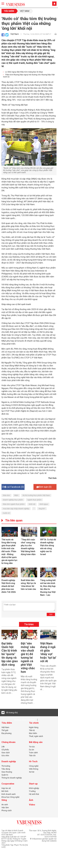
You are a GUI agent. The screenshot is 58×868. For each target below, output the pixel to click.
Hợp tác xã (6, 788)
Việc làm (5, 808)
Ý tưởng (32, 791)
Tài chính (34, 723)
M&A (16, 495)
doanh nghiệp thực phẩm (13, 500)
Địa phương (6, 733)
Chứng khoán (8, 742)
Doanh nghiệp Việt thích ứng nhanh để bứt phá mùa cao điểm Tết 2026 (9, 586)
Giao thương (7, 772)
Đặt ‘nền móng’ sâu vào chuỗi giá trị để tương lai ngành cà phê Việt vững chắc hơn (28, 658)
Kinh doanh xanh (9, 794)
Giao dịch (6, 753)
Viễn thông (34, 769)
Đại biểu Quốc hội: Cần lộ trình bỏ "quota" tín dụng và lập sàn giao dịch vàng (10, 654)
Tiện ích (32, 756)
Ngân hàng (34, 727)
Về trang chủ (10, 713)
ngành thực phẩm (34, 500)
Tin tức (32, 747)
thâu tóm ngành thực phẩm (14, 504)
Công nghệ (34, 766)
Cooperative (8, 784)
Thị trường (6, 766)
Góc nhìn (5, 756)
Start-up (33, 784)
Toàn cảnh (33, 753)
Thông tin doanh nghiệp (12, 778)
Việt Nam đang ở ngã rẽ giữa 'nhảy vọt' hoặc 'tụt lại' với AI (48, 652)
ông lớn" (42, 509)
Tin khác (29, 624)
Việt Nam (25, 11)
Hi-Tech (33, 761)
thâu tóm (6, 495)
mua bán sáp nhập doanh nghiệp (16, 509)
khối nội (32, 504)
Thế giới (5, 730)
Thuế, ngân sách (36, 736)
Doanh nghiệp (9, 761)
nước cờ (6, 513)
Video (32, 805)
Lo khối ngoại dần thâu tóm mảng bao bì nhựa (23, 72)
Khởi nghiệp (34, 788)
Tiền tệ (32, 730)
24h (3, 747)
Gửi (51, 614)
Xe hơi (32, 772)
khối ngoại (44, 504)
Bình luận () (44, 487)
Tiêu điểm (9, 11)
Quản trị (5, 775)
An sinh (5, 805)
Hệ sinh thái (34, 794)
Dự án (32, 750)
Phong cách (7, 810)
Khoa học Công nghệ (10, 797)
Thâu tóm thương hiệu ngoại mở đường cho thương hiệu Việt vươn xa (29, 76)
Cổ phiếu (5, 750)
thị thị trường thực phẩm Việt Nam (36, 495)
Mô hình (5, 791)
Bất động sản (36, 742)
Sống (4, 800)
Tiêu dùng (6, 769)
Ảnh (31, 800)
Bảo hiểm (33, 733)
